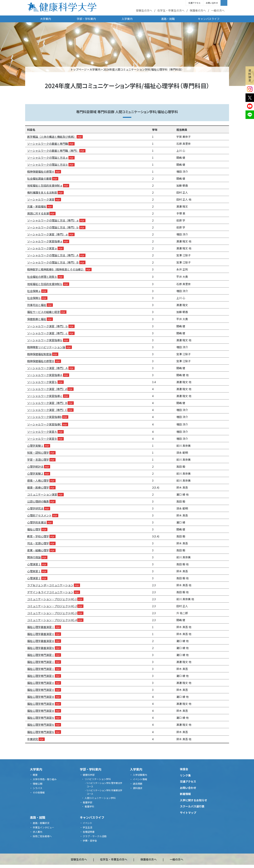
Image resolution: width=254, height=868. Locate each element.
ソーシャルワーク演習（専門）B (47, 403)
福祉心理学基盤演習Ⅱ (41, 634)
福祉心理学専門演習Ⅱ (41, 676)
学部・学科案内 (86, 19)
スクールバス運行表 (192, 806)
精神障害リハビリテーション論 (46, 347)
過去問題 (138, 784)
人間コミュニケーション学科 (100, 798)
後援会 (184, 769)
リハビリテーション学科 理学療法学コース (104, 785)
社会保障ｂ (34, 298)
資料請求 (250, 75)
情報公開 (38, 784)
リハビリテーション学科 (98, 779)
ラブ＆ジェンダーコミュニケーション (50, 585)
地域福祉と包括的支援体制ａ (45, 185)
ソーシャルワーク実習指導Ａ (45, 375)
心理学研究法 (35, 508)
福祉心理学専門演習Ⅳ (41, 718)
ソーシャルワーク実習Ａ (42, 432)
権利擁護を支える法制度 (42, 192)
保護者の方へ (198, 10)
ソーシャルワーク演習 (41, 199)
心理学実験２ (35, 473)
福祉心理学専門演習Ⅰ (41, 655)
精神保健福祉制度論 (39, 354)
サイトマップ (188, 813)
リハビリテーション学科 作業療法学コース (104, 792)
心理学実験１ (35, 446)
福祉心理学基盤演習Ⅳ (41, 648)
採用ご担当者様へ (42, 836)
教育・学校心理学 (38, 536)
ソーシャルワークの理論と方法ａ (48, 158)
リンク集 (185, 775)
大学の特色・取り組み (45, 779)
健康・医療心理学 (38, 487)
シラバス (38, 788)
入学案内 (127, 19)
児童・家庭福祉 (37, 206)
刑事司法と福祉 (37, 305)
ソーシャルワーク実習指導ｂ (45, 340)
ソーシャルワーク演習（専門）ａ (48, 234)
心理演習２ (34, 578)
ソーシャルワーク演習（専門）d (47, 389)
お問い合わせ (212, 3)
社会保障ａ (34, 291)
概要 (35, 775)
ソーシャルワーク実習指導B (44, 417)
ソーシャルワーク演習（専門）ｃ (48, 333)
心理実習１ (34, 571)
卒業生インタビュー (43, 827)
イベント (87, 823)
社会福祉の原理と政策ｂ (42, 277)
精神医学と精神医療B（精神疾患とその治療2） (56, 269)
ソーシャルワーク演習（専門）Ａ (48, 368)
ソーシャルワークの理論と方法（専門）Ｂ (53, 262)
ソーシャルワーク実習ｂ (42, 382)
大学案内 (46, 19)
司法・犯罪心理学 (38, 543)
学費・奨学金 (90, 841)
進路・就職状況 (41, 823)
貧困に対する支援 (38, 213)
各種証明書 (89, 832)
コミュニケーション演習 (42, 494)
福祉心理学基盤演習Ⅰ (41, 627)
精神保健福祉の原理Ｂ (41, 361)
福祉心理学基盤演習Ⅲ (41, 641)
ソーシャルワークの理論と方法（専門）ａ (53, 220)
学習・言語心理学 (38, 460)
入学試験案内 (140, 775)
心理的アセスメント (39, 515)
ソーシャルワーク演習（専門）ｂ (48, 326)
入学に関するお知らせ (194, 800)
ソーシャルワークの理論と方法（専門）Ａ (53, 255)
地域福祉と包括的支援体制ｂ (45, 284)
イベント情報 (140, 779)
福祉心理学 (34, 529)
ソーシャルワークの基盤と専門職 (48, 144)
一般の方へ (218, 10)
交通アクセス (194, 3)
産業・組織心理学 (38, 550)
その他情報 (39, 792)
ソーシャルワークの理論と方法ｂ (48, 165)
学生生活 (87, 827)
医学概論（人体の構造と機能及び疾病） (52, 137)
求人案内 (38, 832)
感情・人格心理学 (38, 480)
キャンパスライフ (209, 19)
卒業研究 (33, 739)
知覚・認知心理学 (38, 453)
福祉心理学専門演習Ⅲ (41, 697)
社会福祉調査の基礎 (39, 178)
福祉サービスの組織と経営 (43, 312)
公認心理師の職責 (38, 501)
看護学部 (87, 802)
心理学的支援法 (37, 522)
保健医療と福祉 (37, 319)
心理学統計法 (35, 466)
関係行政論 (34, 557)
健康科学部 (89, 775)
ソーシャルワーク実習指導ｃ (45, 396)
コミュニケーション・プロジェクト (52, 599)
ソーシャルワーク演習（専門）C (47, 410)
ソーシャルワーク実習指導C (44, 424)
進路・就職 (168, 19)
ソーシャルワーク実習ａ (42, 248)
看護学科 (89, 806)
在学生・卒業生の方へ (171, 10)
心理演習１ (34, 564)
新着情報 (185, 794)
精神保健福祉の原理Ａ (41, 171)
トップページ (78, 69)
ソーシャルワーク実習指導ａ (45, 241)
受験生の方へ (144, 10)
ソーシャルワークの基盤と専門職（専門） (53, 151)
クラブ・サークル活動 (95, 836)
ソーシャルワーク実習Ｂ (42, 439)
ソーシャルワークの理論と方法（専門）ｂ (53, 227)
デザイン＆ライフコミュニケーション (50, 592)
